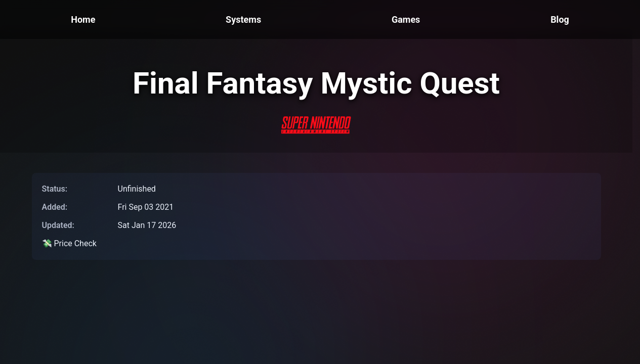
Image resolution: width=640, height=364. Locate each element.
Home (83, 19)
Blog (560, 19)
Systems (243, 19)
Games (406, 19)
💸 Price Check (69, 243)
